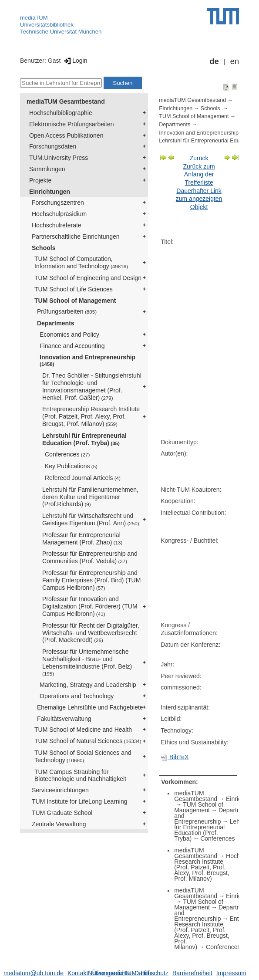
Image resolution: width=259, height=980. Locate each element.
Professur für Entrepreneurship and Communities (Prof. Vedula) (90, 557)
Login (75, 61)
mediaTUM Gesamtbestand (66, 101)
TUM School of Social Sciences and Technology (83, 756)
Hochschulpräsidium (59, 214)
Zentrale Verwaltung (59, 824)
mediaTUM (34, 18)
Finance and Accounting (72, 346)
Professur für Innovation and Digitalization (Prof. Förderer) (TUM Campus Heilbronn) (90, 606)
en (235, 61)
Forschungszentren (58, 203)
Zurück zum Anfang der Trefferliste (199, 174)
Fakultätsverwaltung (64, 719)
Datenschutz (151, 973)
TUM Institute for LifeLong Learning (79, 801)
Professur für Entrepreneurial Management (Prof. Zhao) (82, 539)
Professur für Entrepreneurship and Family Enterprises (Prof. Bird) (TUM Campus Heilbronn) (91, 580)
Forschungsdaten (53, 146)
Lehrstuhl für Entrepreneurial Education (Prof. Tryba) (84, 439)
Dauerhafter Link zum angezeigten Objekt (199, 199)
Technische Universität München (61, 32)
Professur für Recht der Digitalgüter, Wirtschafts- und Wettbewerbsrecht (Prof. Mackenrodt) (91, 633)
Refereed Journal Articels (83, 478)
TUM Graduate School (62, 813)
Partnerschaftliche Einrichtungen (76, 237)
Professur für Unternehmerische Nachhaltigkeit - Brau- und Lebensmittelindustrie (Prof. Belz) (87, 662)
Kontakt (78, 973)
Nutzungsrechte (109, 973)
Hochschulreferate (57, 225)
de (214, 61)
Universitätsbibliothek (47, 25)
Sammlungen (47, 169)
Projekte (40, 180)
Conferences (67, 454)
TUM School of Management (75, 301)
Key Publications (71, 466)
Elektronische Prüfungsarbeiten (72, 124)
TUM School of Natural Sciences (88, 741)
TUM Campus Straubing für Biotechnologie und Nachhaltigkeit (80, 776)
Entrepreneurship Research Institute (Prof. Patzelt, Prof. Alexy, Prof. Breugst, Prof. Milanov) (91, 416)
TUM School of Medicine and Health (83, 730)
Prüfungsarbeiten (67, 311)
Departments (56, 323)
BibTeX (175, 757)
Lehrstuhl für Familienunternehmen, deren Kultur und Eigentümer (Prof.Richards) (90, 497)
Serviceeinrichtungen (60, 790)
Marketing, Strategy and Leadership (88, 685)
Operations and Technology (77, 696)
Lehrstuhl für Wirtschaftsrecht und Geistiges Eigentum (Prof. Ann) (91, 519)
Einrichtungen (50, 192)
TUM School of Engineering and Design (88, 278)
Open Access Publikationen (66, 135)
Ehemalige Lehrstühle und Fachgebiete (90, 707)
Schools (44, 248)
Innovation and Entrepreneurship (87, 360)
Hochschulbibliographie (61, 113)
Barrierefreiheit (192, 973)
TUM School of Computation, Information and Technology (81, 262)
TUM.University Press (59, 158)
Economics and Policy (69, 335)
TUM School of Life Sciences (74, 289)
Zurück (199, 158)
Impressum (231, 973)
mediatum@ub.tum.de (34, 973)
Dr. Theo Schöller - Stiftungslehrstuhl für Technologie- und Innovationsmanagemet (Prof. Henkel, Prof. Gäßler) (92, 386)
